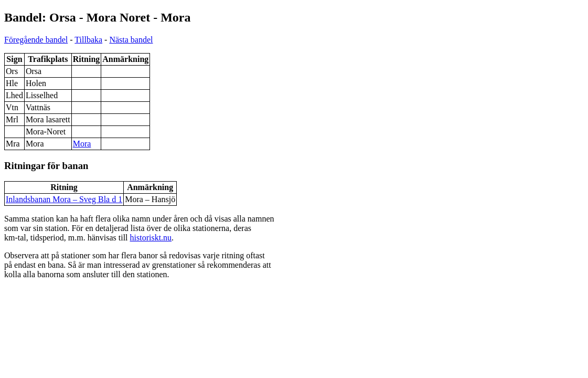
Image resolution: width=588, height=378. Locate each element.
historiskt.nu (151, 238)
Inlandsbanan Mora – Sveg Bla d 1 (64, 199)
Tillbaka (88, 40)
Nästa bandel (131, 40)
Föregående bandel (36, 40)
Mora (82, 144)
